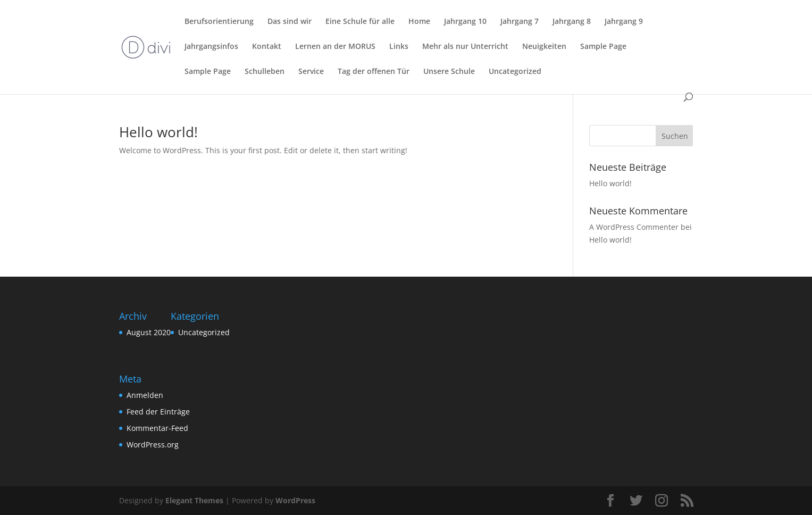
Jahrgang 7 (520, 22)
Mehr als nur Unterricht (465, 47)
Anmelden (145, 395)
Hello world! (158, 132)
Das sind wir (290, 22)
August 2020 (149, 332)
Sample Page (603, 47)
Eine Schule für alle (360, 22)
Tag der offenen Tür (374, 72)
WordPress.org (153, 445)
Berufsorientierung (219, 22)
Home (419, 22)
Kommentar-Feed (157, 428)
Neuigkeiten (544, 47)
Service (311, 72)
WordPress (295, 500)
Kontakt (267, 47)
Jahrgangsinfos (211, 47)
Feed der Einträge (158, 412)
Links (399, 47)
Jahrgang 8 (572, 22)
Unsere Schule (449, 72)
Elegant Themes (194, 500)
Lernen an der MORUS (335, 47)
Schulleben (265, 72)
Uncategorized (515, 72)
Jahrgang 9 (624, 22)
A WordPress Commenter (634, 227)
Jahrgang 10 (465, 22)
